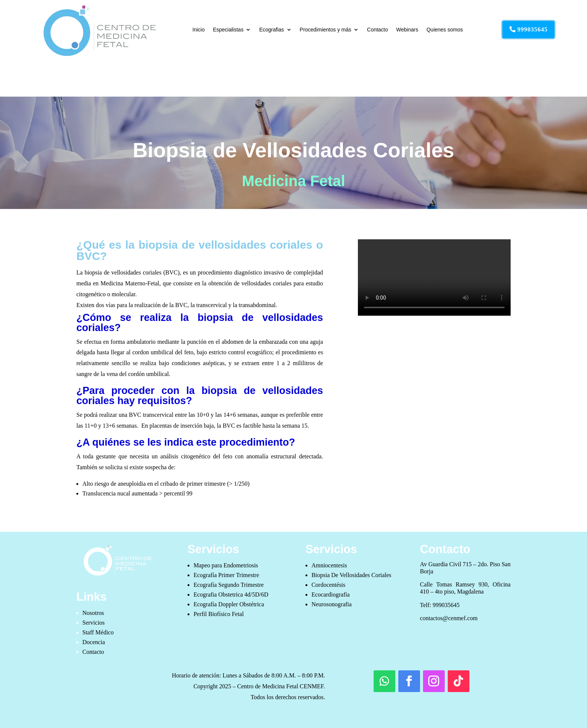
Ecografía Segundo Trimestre (229, 585)
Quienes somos (445, 30)
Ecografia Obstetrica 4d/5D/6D (231, 594)
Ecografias (271, 30)
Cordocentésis (329, 585)
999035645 (533, 29)
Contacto (377, 30)
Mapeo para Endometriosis (226, 565)
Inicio (199, 30)
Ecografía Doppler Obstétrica (229, 604)
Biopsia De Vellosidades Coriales (351, 575)
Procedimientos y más (326, 30)
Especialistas (228, 30)
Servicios (94, 623)
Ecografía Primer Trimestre (226, 575)
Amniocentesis (329, 565)
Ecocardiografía (331, 594)
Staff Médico (98, 632)
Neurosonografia (332, 604)
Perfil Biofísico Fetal (219, 614)
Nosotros (93, 613)
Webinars (407, 30)
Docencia (94, 642)
